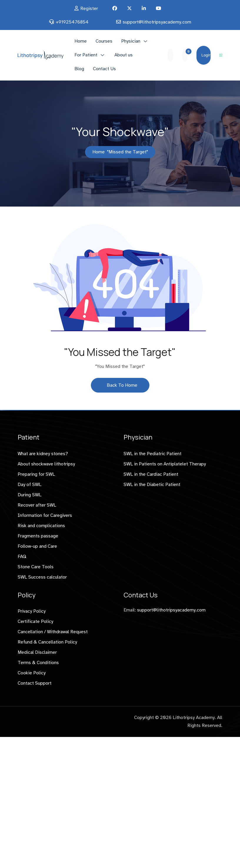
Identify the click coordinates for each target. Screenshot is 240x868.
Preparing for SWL (36, 474)
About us (124, 55)
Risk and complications (41, 526)
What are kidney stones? (43, 454)
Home (81, 41)
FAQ (22, 557)
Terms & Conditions (38, 663)
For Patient (86, 55)
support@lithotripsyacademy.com (157, 22)
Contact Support (35, 683)
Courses (104, 41)
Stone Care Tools (36, 567)
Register (89, 9)
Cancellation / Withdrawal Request (53, 632)
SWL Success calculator (42, 577)
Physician (131, 41)
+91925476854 (72, 22)
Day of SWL (30, 485)
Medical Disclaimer (37, 652)
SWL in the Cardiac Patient (151, 474)
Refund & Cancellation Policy (47, 642)
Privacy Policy (32, 611)
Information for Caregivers (45, 515)
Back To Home (120, 385)
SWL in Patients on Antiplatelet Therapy (165, 464)
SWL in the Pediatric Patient (152, 454)
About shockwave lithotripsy (46, 464)
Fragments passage (38, 536)
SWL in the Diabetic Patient (152, 485)
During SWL (30, 495)
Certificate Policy (35, 621)
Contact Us (104, 69)
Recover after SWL (37, 505)
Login (206, 55)
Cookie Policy (32, 673)
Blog (79, 69)
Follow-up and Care (37, 546)
